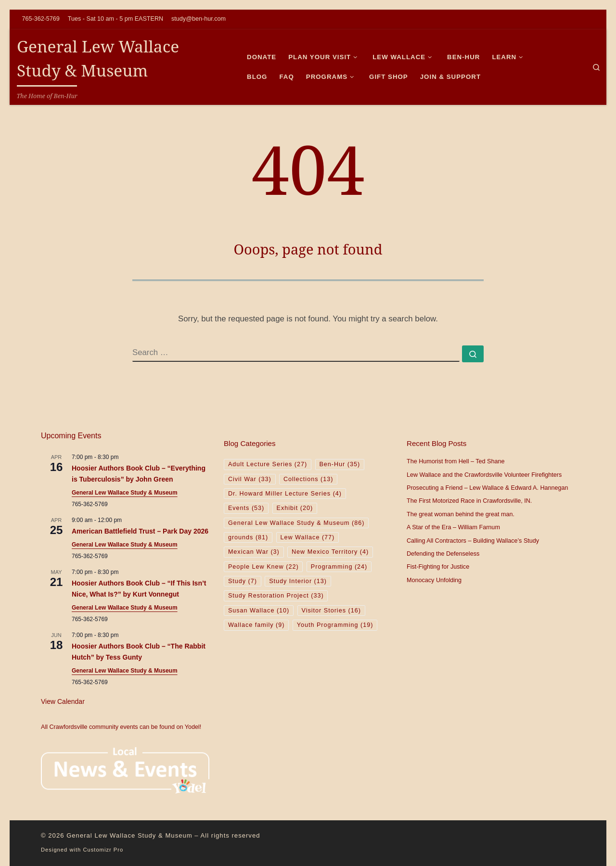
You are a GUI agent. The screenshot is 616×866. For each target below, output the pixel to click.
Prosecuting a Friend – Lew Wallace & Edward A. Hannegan (488, 488)
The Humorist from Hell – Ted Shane (456, 461)
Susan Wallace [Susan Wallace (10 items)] (259, 611)
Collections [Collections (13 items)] (308, 479)
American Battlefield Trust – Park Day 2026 (140, 531)
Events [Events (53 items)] (246, 508)
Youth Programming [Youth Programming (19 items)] (335, 625)
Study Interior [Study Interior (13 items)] (298, 581)
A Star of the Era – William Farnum (453, 527)
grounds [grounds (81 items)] (248, 537)
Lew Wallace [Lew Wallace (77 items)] (307, 537)
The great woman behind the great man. (461, 514)
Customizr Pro (103, 850)
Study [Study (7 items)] (243, 581)
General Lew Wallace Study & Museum (125, 493)
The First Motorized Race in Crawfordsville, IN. (469, 501)
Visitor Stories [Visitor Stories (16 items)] (331, 611)
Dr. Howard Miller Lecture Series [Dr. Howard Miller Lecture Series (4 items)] (285, 494)
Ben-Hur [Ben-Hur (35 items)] (340, 464)
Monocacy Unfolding (434, 580)
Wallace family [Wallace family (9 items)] (257, 625)
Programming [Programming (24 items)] (339, 567)
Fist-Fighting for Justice (438, 567)
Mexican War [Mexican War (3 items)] (254, 552)
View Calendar (63, 701)
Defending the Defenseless (443, 554)
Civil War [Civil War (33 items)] (250, 479)
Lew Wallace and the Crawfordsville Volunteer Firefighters (484, 475)
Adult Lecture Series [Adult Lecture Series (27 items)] (268, 464)
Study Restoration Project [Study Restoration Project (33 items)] (276, 596)
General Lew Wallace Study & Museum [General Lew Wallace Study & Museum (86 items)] (296, 523)
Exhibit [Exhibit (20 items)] (295, 508)
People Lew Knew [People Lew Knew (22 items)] (263, 567)
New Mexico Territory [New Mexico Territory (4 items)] (330, 552)
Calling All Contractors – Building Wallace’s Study (473, 541)
